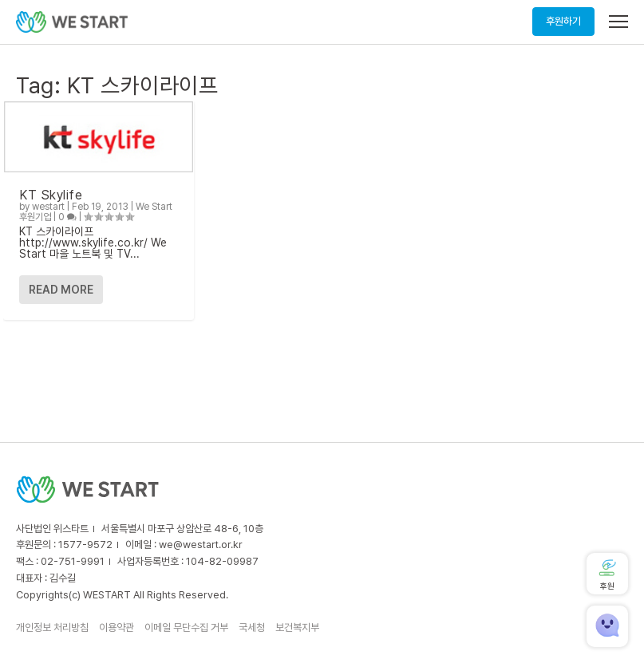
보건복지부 (297, 628)
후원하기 (563, 21)
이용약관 (117, 628)
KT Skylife (51, 195)
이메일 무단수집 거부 (186, 628)
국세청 (252, 628)
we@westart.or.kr (201, 545)
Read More (61, 290)
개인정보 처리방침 (52, 628)
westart (48, 207)
